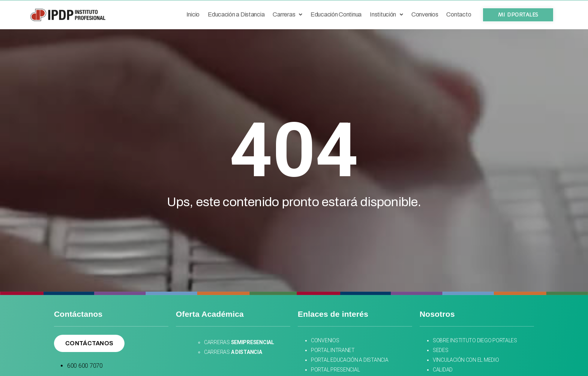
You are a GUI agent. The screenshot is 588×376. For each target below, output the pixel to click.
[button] (518, 15)
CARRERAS (239, 342)
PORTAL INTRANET (333, 350)
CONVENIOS (325, 340)
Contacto (459, 14)
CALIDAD (443, 370)
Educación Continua (336, 14)
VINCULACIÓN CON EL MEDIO (466, 360)
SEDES (441, 350)
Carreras (287, 14)
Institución (386, 14)
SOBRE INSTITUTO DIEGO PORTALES (475, 340)
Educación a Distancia (236, 14)
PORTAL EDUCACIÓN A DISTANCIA (349, 360)
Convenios (425, 14)
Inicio (193, 14)
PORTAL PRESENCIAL (335, 370)
